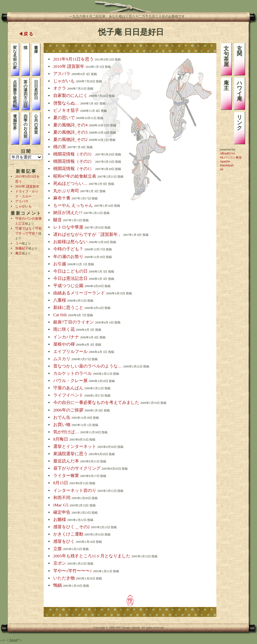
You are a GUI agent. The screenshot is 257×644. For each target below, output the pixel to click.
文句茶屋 (226, 56)
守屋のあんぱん (68, 388)
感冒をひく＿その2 (72, 527)
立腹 (58, 549)
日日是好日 (36, 90)
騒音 (58, 220)
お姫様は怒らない (70, 242)
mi (222, 169)
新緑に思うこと (68, 307)
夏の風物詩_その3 (70, 132)
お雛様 (60, 519)
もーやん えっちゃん (73, 205)
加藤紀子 (22, 248)
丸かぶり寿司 (66, 191)
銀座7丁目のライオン (74, 322)
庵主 (19, 253)
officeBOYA (228, 153)
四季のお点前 (25, 126)
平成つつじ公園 (68, 286)
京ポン (60, 563)
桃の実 (60, 147)
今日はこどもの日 (70, 271)
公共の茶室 (36, 124)
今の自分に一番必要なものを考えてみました (96, 402)
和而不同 (62, 498)
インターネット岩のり (75, 490)
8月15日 (61, 483)
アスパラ (22, 201)
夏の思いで (64, 118)
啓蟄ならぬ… (66, 103)
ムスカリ (62, 359)
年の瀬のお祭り (68, 257)
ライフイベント (68, 395)
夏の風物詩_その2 (70, 139)
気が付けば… (66, 432)
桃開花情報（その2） (74, 161)
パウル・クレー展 (70, 381)
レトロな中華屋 (68, 227)
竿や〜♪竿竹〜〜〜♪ (73, 571)
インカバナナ (66, 337)
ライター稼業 (66, 475)
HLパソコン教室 (231, 157)
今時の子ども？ (68, 249)
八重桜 (60, 300)
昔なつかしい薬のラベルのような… (88, 366)
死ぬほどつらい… (70, 183)
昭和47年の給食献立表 (75, 176)
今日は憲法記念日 (70, 278)
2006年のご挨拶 (68, 410)
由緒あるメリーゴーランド (79, 293)
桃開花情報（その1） (74, 169)
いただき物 (64, 578)
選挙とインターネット (75, 446)
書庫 (36, 50)
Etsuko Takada (131, 627)
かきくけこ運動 (68, 534)
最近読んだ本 (66, 461)
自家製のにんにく (70, 95)
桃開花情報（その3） (74, 154)
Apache (225, 161)
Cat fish (60, 315)
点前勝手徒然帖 (15, 94)
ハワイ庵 (239, 91)
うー (19, 243)
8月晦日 (61, 439)
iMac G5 (61, 505)
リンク (239, 123)
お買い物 (62, 425)
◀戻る (26, 34)
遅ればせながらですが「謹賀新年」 (88, 234)
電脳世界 (15, 122)
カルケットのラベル (73, 373)
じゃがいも (23, 206)
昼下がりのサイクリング (77, 468)
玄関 (239, 51)
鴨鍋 (58, 585)
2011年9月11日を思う (74, 59)
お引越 (60, 264)
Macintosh (227, 165)
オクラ (60, 88)
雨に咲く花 (64, 329)
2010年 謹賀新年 (27, 186)
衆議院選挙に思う (70, 454)
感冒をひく (64, 541)
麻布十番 (62, 198)
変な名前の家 (15, 58)
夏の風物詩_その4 (70, 125)
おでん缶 (62, 417)
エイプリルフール (70, 351)
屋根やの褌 (64, 344)
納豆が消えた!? (68, 213)
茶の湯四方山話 (25, 94)
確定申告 (62, 512)
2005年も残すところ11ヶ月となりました (92, 556)
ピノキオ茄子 (66, 110)
